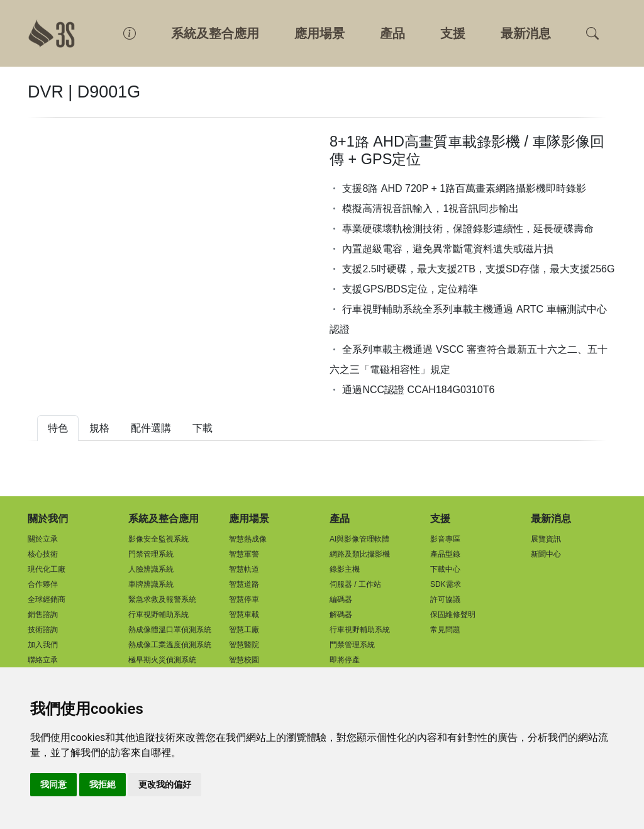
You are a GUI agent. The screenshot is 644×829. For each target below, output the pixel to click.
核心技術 (43, 554)
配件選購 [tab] (151, 428)
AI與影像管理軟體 (359, 539)
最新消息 (526, 33)
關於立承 (43, 539)
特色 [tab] (58, 428)
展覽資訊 (546, 539)
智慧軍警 (244, 554)
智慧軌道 (244, 569)
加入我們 (43, 645)
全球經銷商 (47, 599)
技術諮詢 (43, 630)
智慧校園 (244, 660)
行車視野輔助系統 (158, 615)
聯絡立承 (43, 660)
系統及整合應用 (215, 33)
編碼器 (341, 599)
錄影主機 (345, 569)
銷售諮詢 (43, 615)
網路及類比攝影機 (360, 554)
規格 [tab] (99, 428)
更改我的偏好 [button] (165, 784)
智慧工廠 (244, 630)
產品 (392, 33)
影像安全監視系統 (158, 539)
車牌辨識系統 (151, 584)
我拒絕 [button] (103, 784)
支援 (453, 33)
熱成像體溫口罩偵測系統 (170, 630)
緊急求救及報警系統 (162, 599)
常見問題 (445, 630)
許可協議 (445, 599)
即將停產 (345, 660)
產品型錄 (445, 554)
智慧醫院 (244, 645)
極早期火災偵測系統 (162, 660)
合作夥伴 (43, 584)
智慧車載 (244, 615)
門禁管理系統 (151, 554)
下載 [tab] (203, 428)
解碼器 (341, 615)
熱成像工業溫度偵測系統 (170, 645)
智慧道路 (244, 584)
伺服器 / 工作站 (355, 584)
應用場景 (319, 33)
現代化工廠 (47, 569)
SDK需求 (446, 584)
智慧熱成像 (248, 539)
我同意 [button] (53, 784)
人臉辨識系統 (151, 569)
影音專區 (445, 539)
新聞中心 (546, 554)
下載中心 (445, 569)
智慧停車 (244, 599)
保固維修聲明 (453, 615)
